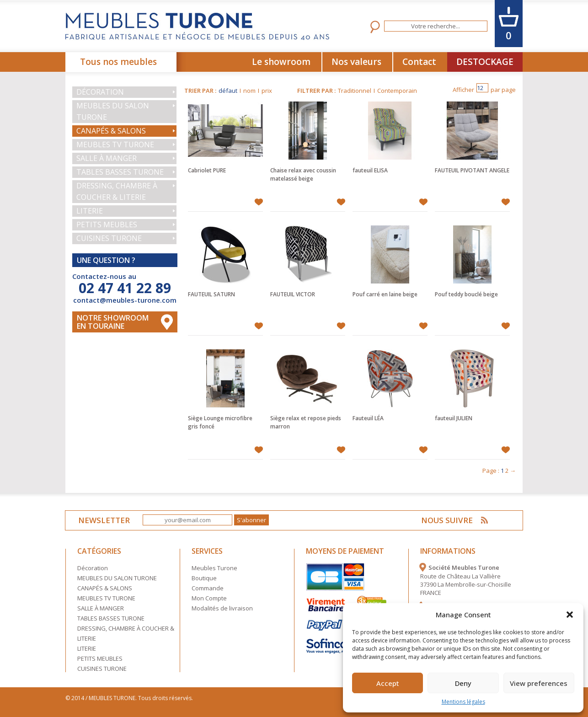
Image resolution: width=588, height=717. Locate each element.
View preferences (539, 683)
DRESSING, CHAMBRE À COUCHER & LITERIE (117, 191)
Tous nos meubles (118, 62)
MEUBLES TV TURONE (115, 144)
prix (267, 91)
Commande (208, 588)
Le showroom (281, 62)
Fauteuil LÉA (368, 418)
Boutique (204, 578)
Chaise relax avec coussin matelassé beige (303, 174)
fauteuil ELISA (370, 170)
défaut (228, 91)
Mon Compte (209, 598)
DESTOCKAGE (485, 62)
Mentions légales (463, 702)
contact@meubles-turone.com (125, 300)
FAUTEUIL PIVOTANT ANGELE (472, 170)
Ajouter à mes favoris (259, 202)
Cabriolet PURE (207, 170)
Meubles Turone (214, 568)
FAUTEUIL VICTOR (293, 294)
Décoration (100, 92)
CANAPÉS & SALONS (111, 131)
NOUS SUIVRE (447, 520)
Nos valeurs (356, 62)
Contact (419, 62)
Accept (388, 683)
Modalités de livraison (222, 608)
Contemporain (397, 91)
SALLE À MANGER (107, 158)
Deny (463, 683)
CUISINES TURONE (109, 238)
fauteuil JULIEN (454, 418)
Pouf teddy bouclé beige (466, 294)
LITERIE (90, 211)
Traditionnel (355, 91)
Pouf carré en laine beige (385, 294)
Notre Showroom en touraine (113, 322)
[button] (570, 615)
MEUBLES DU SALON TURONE (113, 111)
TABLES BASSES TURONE (120, 172)
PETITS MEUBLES (107, 225)
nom (249, 91)
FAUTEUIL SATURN (211, 294)
